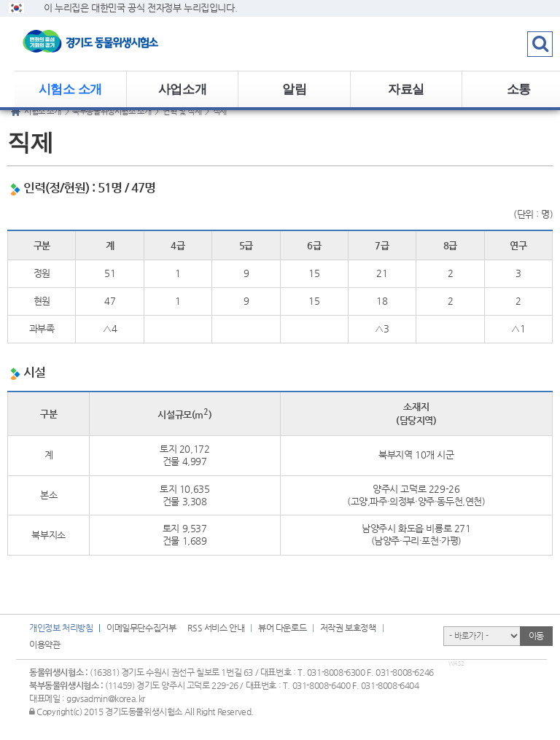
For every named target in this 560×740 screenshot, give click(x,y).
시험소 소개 (70, 89)
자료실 (406, 89)
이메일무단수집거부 (141, 628)
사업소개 (182, 89)
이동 (536, 636)
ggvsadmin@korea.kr (106, 698)
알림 (294, 89)
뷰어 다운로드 (282, 628)
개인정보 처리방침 (61, 628)
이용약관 (44, 644)
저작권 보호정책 (348, 628)
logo (106, 44)
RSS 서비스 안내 (216, 628)
